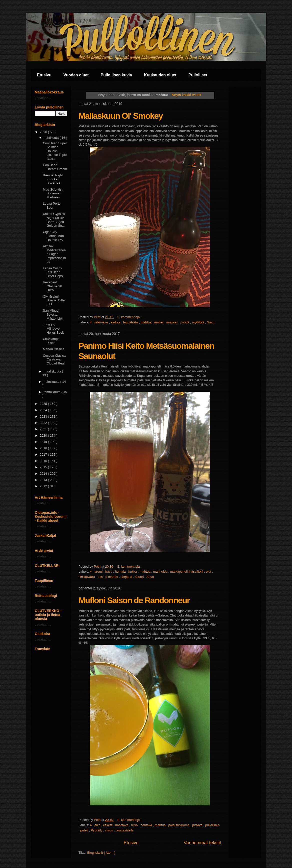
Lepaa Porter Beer (52, 206)
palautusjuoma (179, 825)
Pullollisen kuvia (116, 75)
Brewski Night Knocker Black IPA (53, 179)
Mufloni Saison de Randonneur (134, 600)
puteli (85, 830)
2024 (44, 410)
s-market (112, 577)
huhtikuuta (52, 138)
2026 (44, 132)
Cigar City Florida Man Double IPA (53, 236)
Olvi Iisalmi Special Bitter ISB (54, 300)
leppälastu (131, 322)
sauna (140, 577)
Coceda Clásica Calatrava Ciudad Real (54, 359)
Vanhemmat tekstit (202, 843)
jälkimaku (102, 322)
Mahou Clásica (53, 349)
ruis (101, 577)
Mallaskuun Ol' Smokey (120, 116)
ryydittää (199, 322)
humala (121, 572)
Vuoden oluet (76, 75)
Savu (211, 322)
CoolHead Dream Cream (55, 167)
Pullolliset (198, 75)
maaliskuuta (53, 371)
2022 (44, 423)
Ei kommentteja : (130, 317)
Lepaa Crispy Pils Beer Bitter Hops (53, 272)
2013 (44, 480)
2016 (44, 461)
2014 (44, 474)
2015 (44, 467)
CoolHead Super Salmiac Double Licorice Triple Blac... (55, 151)
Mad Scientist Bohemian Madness (52, 193)
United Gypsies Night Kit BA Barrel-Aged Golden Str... (54, 220)
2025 (44, 404)
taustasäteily (124, 830)
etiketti (108, 825)
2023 (44, 416)
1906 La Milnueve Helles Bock (53, 329)
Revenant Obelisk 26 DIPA (52, 286)
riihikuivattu (87, 577)
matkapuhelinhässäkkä (187, 572)
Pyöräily (97, 830)
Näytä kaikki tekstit (186, 95)
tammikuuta (53, 392)
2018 (44, 448)
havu (109, 572)
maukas (172, 322)
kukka (133, 572)
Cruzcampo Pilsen (51, 341)
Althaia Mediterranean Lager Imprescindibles (54, 254)
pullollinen (212, 825)
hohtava (147, 825)
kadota (116, 322)
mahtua (147, 322)
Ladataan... (43, 98)
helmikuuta (52, 382)
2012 (44, 486)
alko (98, 825)
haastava (122, 825)
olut (209, 572)
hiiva (135, 825)
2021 (44, 429)
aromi (99, 572)
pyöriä (185, 322)
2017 (44, 455)
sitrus (109, 830)
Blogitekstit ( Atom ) (101, 853)
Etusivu (44, 75)
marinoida (161, 572)
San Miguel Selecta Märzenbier (53, 314)
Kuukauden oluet (160, 75)
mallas (159, 322)
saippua (127, 577)
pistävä (198, 825)
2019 (44, 442)
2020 (44, 436)
